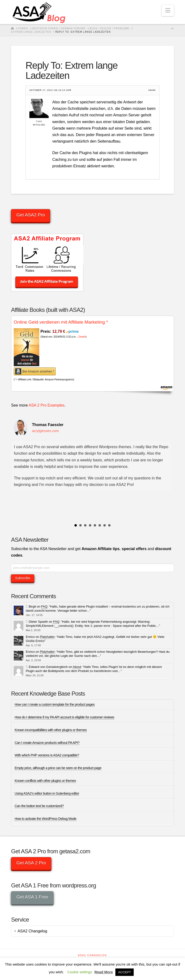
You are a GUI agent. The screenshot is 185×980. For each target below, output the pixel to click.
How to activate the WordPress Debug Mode (46, 819)
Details (82, 337)
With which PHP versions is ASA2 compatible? (47, 755)
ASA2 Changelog (32, 931)
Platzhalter (47, 637)
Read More (104, 972)
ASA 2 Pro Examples (47, 405)
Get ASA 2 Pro (31, 863)
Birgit (32, 606)
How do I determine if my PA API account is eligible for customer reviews (64, 717)
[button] (168, 10)
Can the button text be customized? (39, 806)
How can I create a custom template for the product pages (55, 704)
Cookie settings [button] (80, 972)
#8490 (152, 90)
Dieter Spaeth (38, 622)
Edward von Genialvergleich (48, 667)
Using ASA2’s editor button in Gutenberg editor (47, 793)
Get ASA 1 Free (32, 897)
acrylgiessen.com (45, 431)
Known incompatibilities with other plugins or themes (51, 730)
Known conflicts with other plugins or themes (45, 781)
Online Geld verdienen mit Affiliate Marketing (61, 322)
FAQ (44, 606)
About (77, 667)
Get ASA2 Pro (31, 215)
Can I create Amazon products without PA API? (47, 743)
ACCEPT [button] (125, 972)
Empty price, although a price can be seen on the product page (58, 768)
